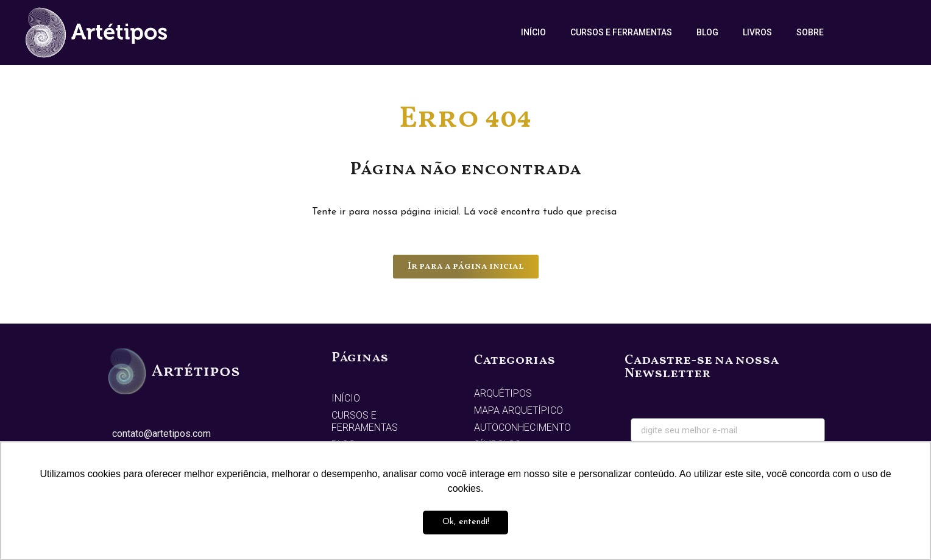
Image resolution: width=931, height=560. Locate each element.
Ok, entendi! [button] (466, 522)
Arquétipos (503, 393)
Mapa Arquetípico (519, 410)
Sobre (810, 32)
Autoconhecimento (522, 427)
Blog (707, 32)
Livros (757, 32)
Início (533, 32)
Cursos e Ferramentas (621, 32)
